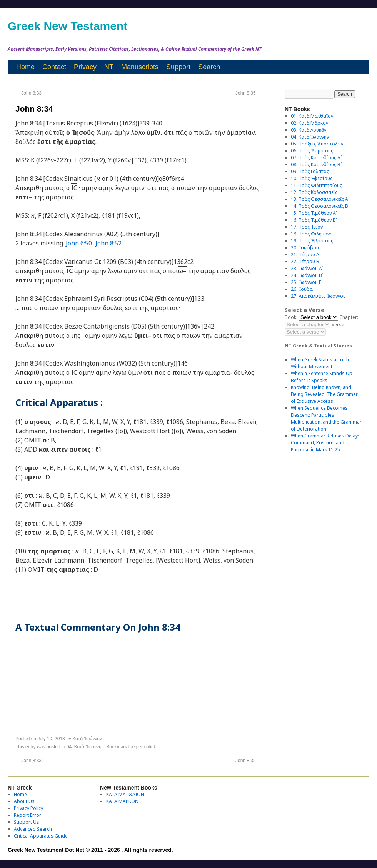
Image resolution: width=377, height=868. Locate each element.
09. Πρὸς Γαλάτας (310, 171)
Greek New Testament (68, 26)
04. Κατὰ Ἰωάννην (85, 747)
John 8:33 (28, 93)
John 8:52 (108, 243)
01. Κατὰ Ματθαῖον (312, 116)
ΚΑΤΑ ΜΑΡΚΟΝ (122, 801)
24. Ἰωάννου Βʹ (307, 275)
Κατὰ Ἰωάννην (87, 739)
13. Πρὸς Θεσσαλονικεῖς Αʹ (320, 199)
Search (209, 67)
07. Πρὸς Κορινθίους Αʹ (316, 158)
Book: (291, 317)
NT (109, 67)
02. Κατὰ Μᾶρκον (309, 123)
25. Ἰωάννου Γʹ (307, 282)
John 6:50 (79, 243)
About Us (24, 801)
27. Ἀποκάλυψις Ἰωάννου (318, 296)
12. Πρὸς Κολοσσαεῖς (314, 192)
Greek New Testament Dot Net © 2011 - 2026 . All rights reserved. (90, 850)
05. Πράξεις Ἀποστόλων (317, 144)
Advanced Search (33, 829)
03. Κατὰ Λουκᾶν (309, 130)
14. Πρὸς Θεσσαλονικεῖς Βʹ (320, 206)
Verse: (339, 325)
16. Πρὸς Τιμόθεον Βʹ (314, 220)
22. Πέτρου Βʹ (306, 261)
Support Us (27, 822)
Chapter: (349, 317)
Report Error (28, 815)
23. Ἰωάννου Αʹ (307, 268)
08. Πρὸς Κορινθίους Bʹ (316, 164)
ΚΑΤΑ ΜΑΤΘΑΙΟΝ (125, 794)
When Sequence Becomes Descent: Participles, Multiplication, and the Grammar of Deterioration (326, 418)
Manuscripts (140, 67)
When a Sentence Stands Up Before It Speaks (322, 377)
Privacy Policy (28, 808)
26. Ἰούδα (302, 289)
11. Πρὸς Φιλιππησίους (316, 185)
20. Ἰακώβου (305, 248)
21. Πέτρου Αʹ (306, 255)
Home (25, 67)
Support (178, 67)
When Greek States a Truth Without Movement (320, 363)
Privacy (85, 67)
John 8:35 (249, 93)
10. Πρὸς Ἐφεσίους (312, 178)
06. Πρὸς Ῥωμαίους (312, 151)
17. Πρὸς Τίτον (307, 227)
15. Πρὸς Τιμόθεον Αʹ (314, 213)
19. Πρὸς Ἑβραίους (312, 241)
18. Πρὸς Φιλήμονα (312, 234)
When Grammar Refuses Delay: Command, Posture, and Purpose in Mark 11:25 (325, 443)
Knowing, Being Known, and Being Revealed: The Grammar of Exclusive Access (324, 394)
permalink (146, 747)
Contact (54, 67)
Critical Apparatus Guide (41, 836)
